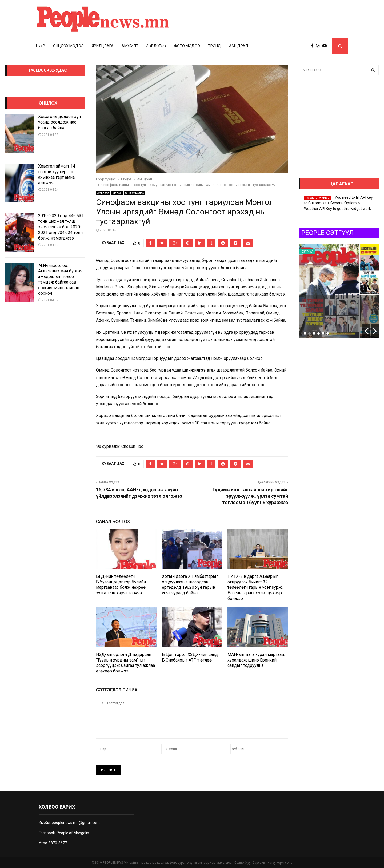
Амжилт (130, 46)
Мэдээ (117, 193)
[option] (339, 291)
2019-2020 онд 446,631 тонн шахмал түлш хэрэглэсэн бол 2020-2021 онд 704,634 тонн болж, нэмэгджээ (61, 227)
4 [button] (319, 333)
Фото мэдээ (187, 46)
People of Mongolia (73, 833)
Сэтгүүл (307, 252)
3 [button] (314, 333)
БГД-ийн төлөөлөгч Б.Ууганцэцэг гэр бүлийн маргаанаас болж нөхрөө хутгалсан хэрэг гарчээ (121, 585)
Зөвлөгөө (156, 46)
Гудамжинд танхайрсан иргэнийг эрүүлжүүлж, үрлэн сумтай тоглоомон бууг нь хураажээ (250, 496)
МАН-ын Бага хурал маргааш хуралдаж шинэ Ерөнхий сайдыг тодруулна (256, 660)
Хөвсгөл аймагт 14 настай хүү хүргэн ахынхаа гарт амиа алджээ (57, 174)
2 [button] (309, 333)
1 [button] (305, 333)
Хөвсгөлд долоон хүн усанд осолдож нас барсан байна (59, 122)
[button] (366, 331)
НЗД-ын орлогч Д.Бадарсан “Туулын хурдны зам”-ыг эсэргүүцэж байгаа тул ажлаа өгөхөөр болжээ (125, 663)
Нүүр (41, 46)
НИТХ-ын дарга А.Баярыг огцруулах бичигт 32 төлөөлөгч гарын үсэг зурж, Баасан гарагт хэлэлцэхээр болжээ (255, 587)
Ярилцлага (103, 46)
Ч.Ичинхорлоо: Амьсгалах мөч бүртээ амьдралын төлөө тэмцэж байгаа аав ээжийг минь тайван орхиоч (60, 279)
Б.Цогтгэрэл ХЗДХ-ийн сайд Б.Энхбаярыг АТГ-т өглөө (190, 657)
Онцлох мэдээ (68, 46)
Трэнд (215, 46)
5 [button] (323, 333)
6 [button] (328, 333)
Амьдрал (239, 46)
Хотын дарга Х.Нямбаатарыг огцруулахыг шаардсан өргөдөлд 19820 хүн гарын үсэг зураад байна (190, 585)
